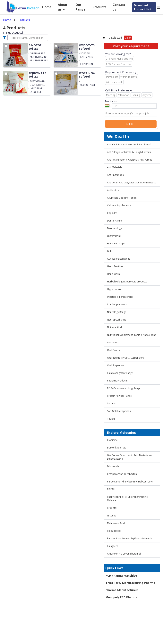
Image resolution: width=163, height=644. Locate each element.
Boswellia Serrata (117, 448)
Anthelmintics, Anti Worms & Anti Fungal (129, 144)
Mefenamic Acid (116, 523)
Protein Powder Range (119, 396)
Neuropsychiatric (117, 320)
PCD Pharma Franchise (121, 576)
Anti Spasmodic (116, 175)
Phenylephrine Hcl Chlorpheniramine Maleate (127, 499)
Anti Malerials (115, 167)
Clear (128, 38)
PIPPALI (111, 489)
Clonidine (112, 440)
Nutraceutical (114, 327)
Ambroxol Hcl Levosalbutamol (124, 554)
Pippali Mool (114, 531)
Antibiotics (113, 190)
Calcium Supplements (119, 205)
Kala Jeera (113, 546)
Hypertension (115, 289)
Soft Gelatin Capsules (119, 411)
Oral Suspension (116, 365)
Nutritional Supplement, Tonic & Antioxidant (131, 335)
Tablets (111, 419)
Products (99, 7)
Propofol (112, 508)
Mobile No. (111, 101)
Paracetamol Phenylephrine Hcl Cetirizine (130, 482)
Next (131, 124)
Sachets (111, 403)
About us (63, 7)
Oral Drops (113, 350)
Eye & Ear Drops (116, 243)
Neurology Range (117, 312)
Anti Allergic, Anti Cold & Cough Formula (129, 152)
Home (47, 7)
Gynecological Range (119, 259)
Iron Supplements (117, 304)
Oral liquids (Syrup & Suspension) (125, 358)
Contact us (119, 7)
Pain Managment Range (120, 373)
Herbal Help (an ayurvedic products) (127, 282)
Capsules (112, 213)
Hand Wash (113, 274)
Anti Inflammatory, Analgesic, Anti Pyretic (130, 160)
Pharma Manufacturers (122, 590)
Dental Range (114, 221)
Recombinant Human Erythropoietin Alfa (129, 538)
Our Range (80, 7)
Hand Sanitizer (115, 266)
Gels (110, 251)
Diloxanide (113, 466)
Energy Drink (114, 236)
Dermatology (114, 228)
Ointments (113, 343)
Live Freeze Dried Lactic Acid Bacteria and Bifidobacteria (130, 457)
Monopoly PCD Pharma (121, 597)
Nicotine (112, 516)
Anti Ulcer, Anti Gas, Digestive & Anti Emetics (131, 183)
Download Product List (142, 7)
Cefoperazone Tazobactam (122, 474)
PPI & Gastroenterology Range (124, 388)
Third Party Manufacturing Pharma (130, 583)
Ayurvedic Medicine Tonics (122, 198)
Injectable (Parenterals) (120, 297)
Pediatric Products (117, 381)
